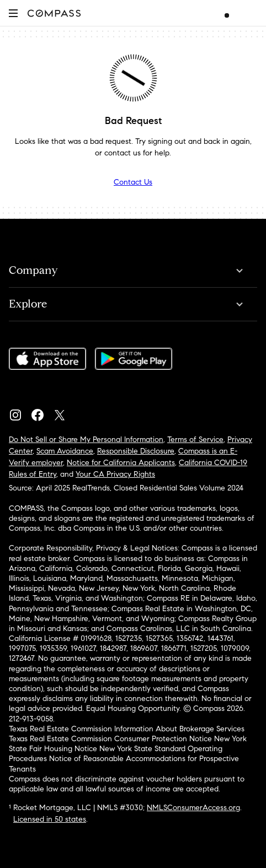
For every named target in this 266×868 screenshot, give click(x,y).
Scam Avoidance (65, 451)
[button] (13, 13)
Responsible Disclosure (136, 451)
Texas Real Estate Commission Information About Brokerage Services (127, 729)
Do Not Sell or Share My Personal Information (86, 440)
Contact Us (133, 182)
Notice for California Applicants (121, 463)
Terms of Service (195, 440)
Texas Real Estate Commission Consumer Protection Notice (110, 739)
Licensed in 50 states (50, 819)
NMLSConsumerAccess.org (193, 808)
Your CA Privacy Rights (115, 474)
